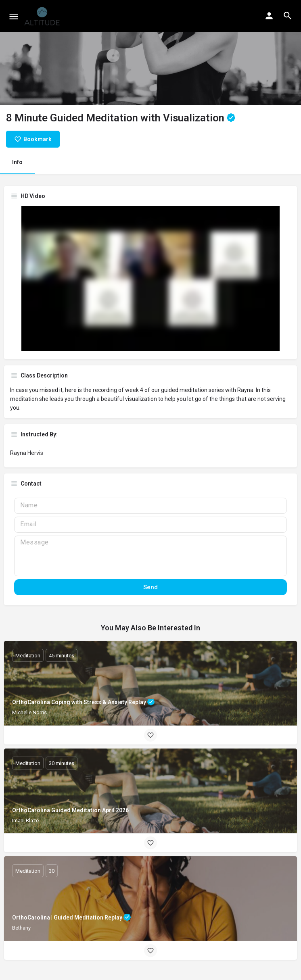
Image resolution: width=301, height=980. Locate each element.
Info (17, 162)
